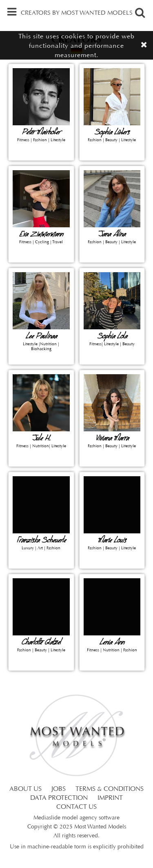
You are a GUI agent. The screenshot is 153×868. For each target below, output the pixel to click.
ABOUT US (25, 789)
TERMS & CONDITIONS (110, 789)
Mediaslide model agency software (76, 818)
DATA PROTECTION (59, 798)
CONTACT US (76, 807)
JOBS (59, 789)
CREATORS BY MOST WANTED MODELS (77, 13)
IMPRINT (110, 798)
